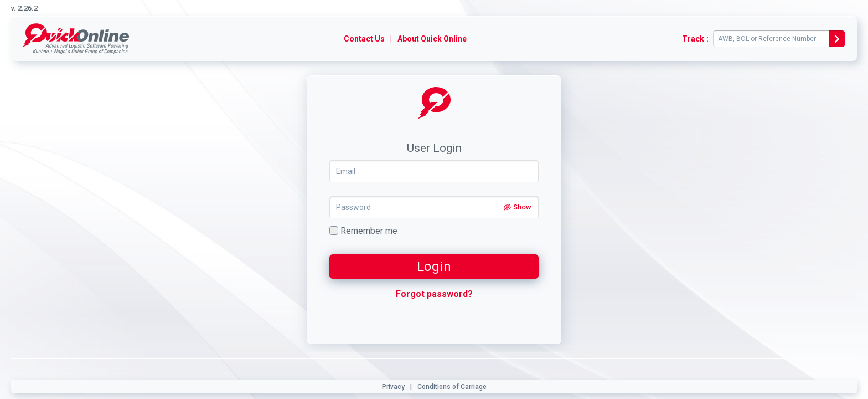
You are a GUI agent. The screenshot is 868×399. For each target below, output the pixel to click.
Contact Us (364, 39)
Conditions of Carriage (452, 387)
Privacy (393, 387)
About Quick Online (432, 39)
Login (434, 267)
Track (693, 39)
